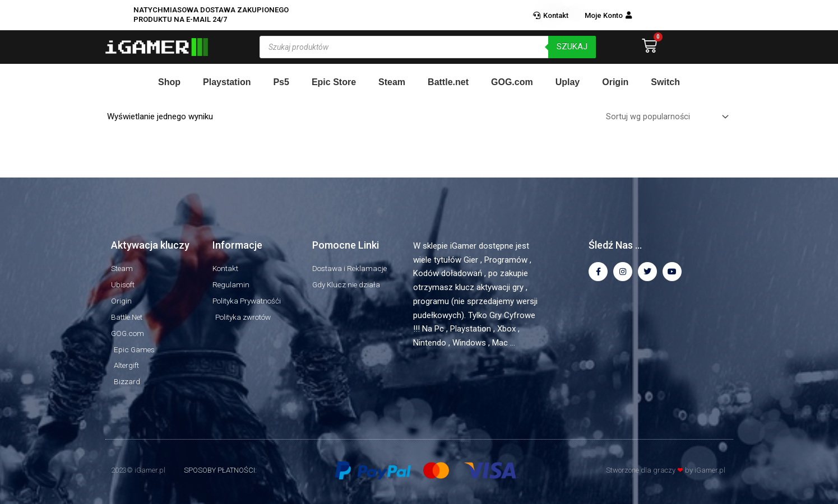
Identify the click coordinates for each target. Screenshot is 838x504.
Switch (665, 82)
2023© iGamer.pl (138, 470)
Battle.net (448, 82)
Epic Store (334, 82)
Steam (392, 82)
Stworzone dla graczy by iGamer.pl (666, 470)
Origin (615, 82)
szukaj (572, 46)
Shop (169, 82)
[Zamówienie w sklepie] (665, 118)
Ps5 (281, 82)
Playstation (227, 82)
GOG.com (512, 82)
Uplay (568, 82)
